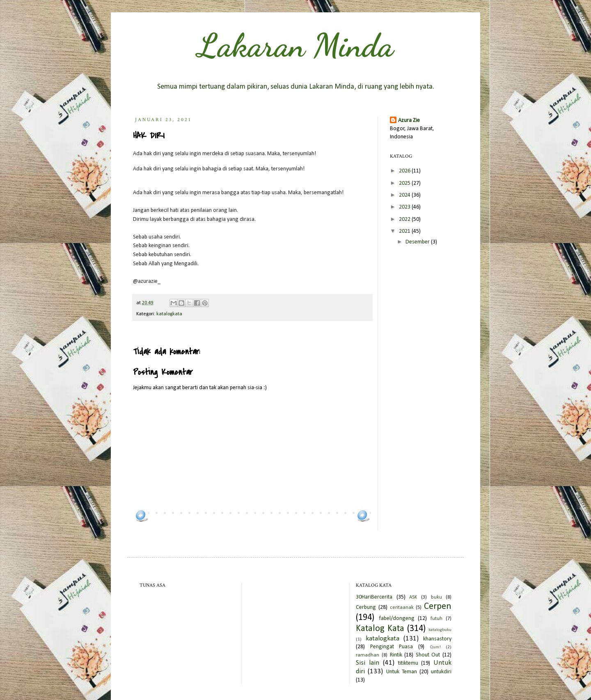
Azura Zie (409, 120)
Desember (418, 242)
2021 (405, 231)
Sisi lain (368, 663)
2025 (405, 183)
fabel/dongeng (397, 619)
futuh (436, 619)
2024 (405, 195)
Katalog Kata (380, 629)
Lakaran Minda (295, 45)
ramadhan (368, 655)
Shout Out (428, 655)
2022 (405, 219)
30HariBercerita (374, 597)
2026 (405, 171)
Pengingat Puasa (392, 647)
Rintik (396, 655)
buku (436, 597)
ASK (413, 597)
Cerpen (438, 607)
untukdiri (441, 672)
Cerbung (366, 607)
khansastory (437, 639)
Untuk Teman (402, 672)
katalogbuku (440, 630)
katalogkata (169, 314)
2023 (405, 207)
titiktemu (408, 663)
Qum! (435, 647)
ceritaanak (402, 608)
